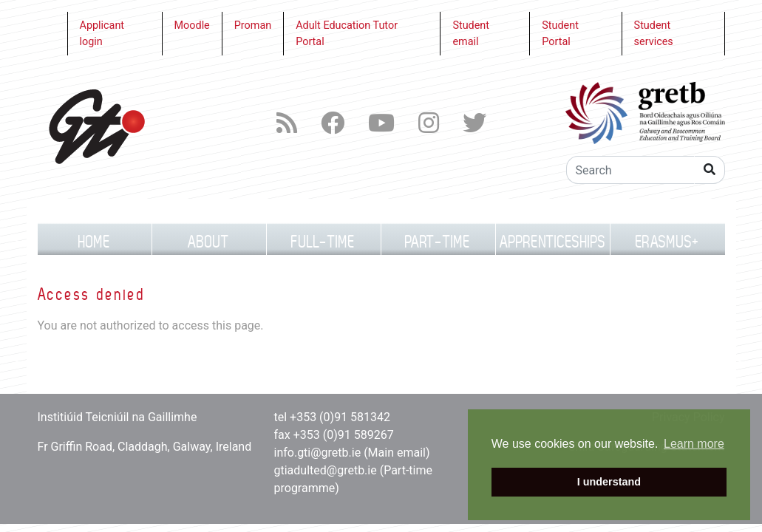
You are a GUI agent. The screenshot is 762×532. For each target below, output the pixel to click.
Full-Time (323, 242)
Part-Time (438, 242)
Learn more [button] (694, 444)
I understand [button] (609, 482)
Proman (253, 25)
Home (95, 242)
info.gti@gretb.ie (318, 453)
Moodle (192, 25)
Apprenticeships (553, 242)
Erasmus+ (667, 242)
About (209, 242)
